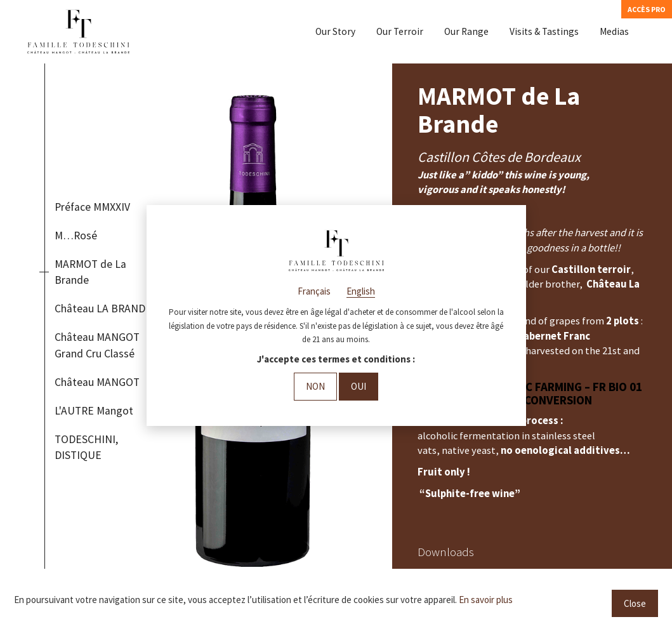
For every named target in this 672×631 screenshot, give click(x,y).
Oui (359, 386)
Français (314, 291)
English (361, 291)
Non (315, 386)
